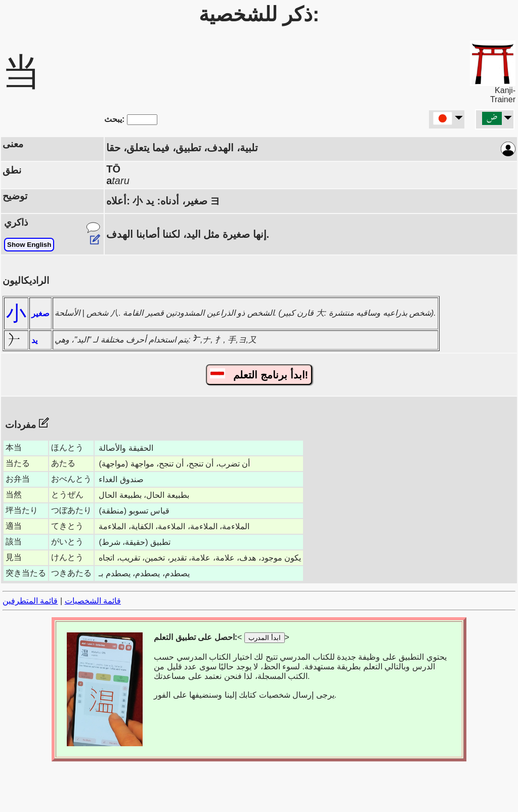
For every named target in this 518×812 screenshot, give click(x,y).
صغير (40, 313)
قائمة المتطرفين (30, 601)
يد (34, 340)
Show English (29, 245)
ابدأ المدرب (265, 638)
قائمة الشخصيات (93, 601)
